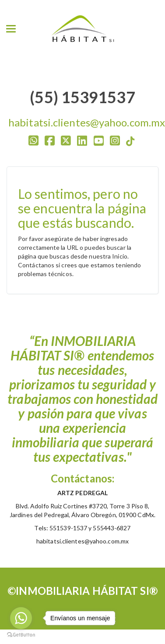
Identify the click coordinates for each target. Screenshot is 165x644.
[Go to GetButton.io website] (21, 635)
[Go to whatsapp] (21, 618)
